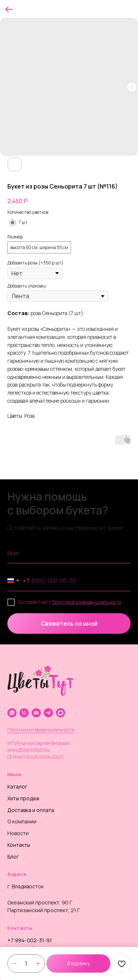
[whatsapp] (12, 713)
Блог (13, 857)
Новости (18, 833)
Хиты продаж (23, 798)
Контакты (19, 845)
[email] (36, 713)
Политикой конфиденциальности (86, 602)
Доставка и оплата (31, 810)
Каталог (17, 787)
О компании (22, 821)
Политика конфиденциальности (41, 730)
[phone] (24, 713)
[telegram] (48, 713)
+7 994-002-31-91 (30, 940)
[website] (61, 713)
